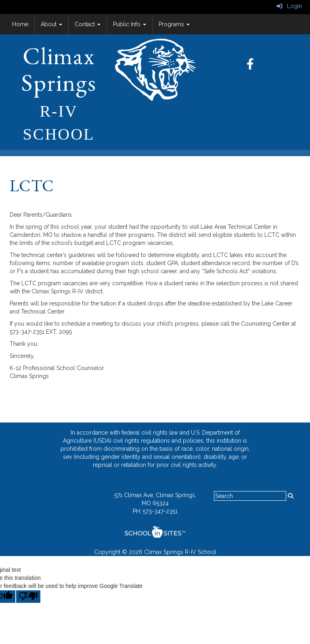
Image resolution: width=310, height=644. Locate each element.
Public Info (130, 24)
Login (289, 6)
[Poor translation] (28, 597)
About (51, 24)
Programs (174, 24)
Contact (88, 24)
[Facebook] (254, 66)
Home (20, 24)
